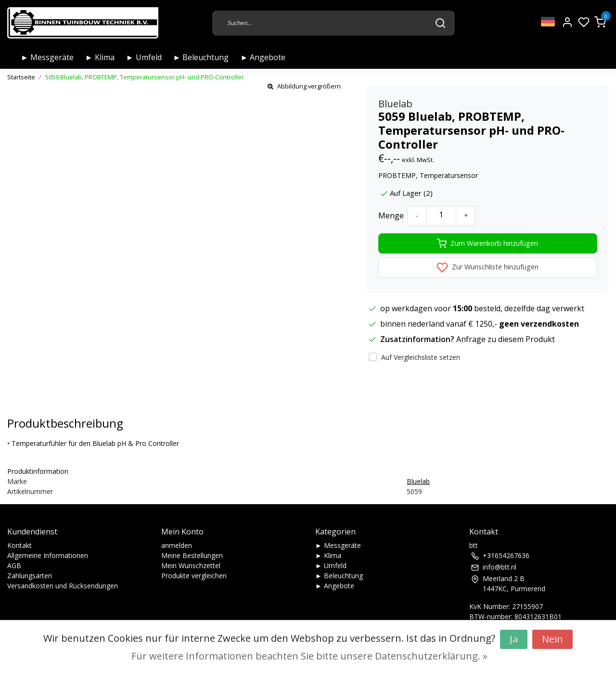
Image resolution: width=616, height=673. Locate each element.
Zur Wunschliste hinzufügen (488, 267)
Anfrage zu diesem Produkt (506, 339)
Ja (514, 639)
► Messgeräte (47, 57)
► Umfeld (144, 57)
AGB (14, 565)
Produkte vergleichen (194, 576)
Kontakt (19, 545)
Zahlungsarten (30, 576)
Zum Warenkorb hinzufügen (488, 243)
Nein (552, 639)
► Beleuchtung (201, 57)
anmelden (177, 545)
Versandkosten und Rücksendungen (63, 586)
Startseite (21, 77)
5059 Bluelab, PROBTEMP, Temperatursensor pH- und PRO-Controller (145, 77)
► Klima (100, 57)
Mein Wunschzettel (191, 565)
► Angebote (263, 57)
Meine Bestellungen (192, 555)
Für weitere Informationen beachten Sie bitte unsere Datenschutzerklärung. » (309, 656)
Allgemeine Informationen (48, 555)
